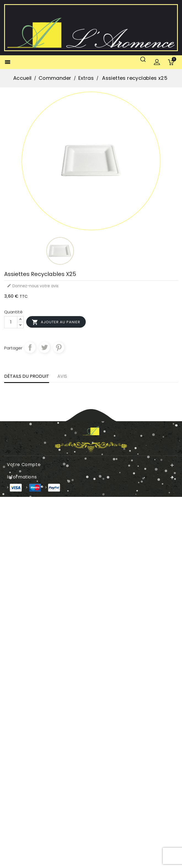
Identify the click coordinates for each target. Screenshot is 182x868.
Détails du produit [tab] (27, 376)
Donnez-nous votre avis (33, 286)
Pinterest (59, 347)
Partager (30, 347)
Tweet (44, 347)
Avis (62, 376)
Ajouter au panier (56, 322)
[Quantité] (11, 322)
